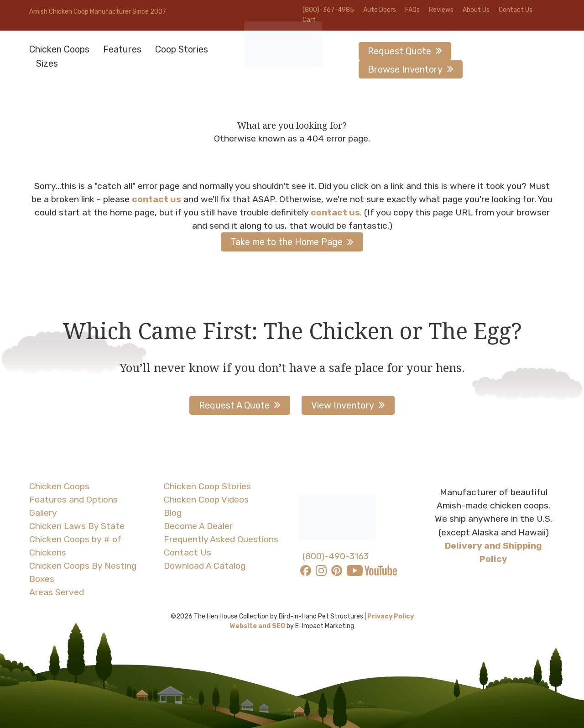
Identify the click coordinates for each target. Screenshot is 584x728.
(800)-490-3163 (336, 556)
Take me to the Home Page (287, 242)
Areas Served (57, 592)
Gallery (43, 513)
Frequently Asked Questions (221, 539)
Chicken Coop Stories (207, 486)
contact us (156, 199)
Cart (309, 20)
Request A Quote (234, 405)
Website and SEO (258, 626)
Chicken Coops (59, 49)
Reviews (441, 10)
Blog (173, 513)
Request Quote (399, 51)
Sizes (47, 63)
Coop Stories (182, 49)
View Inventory (343, 405)
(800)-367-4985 (328, 10)
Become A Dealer (198, 526)
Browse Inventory (405, 69)
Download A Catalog (205, 566)
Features (122, 49)
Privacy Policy (391, 616)
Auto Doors (380, 10)
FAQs (412, 10)
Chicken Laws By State (77, 526)
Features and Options (73, 500)
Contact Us (516, 10)
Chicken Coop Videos (206, 500)
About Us (476, 10)
